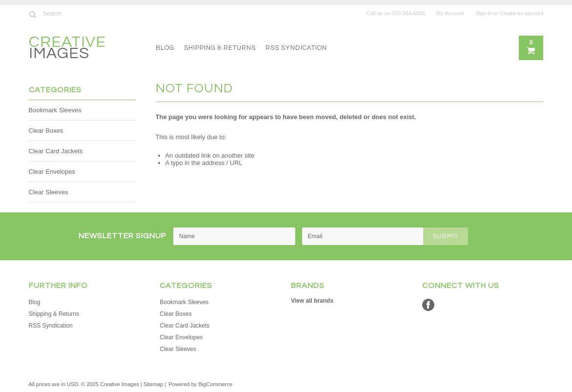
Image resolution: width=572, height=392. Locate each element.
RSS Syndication (296, 48)
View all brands (312, 301)
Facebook (428, 305)
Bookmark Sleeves (55, 110)
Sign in (484, 13)
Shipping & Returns (220, 48)
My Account (450, 13)
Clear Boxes (46, 131)
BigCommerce (215, 384)
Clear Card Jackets (56, 151)
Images (67, 49)
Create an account (522, 13)
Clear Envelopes (52, 172)
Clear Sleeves (49, 192)
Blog (165, 48)
